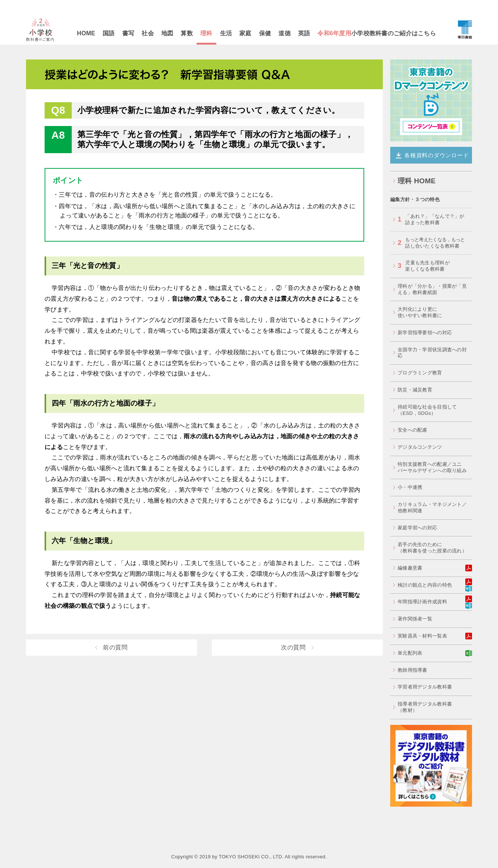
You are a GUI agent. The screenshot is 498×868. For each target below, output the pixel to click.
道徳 (284, 33)
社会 (148, 33)
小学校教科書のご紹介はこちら (377, 33)
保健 (265, 33)
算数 (187, 33)
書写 (128, 33)
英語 (304, 33)
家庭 (245, 33)
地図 (167, 33)
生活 (226, 33)
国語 (109, 33)
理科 (206, 33)
